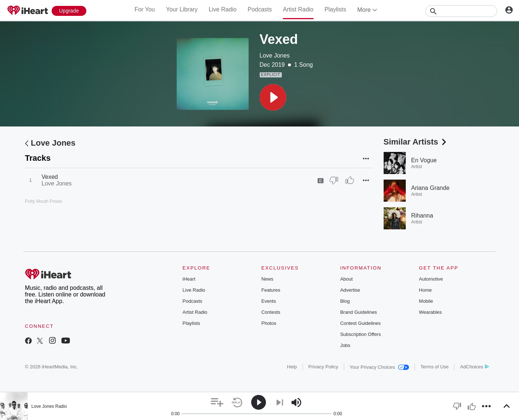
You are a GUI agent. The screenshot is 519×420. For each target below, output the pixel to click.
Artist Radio (298, 9)
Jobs (345, 345)
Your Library (182, 9)
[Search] (461, 11)
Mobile (426, 301)
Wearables (430, 312)
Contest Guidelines (360, 323)
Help (292, 367)
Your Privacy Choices (379, 367)
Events (269, 301)
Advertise (350, 290)
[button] (273, 97)
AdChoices (474, 367)
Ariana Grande (430, 188)
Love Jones (275, 55)
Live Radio (223, 9)
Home (425, 290)
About (346, 279)
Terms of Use (435, 367)
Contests (271, 312)
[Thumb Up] (350, 180)
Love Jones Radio (49, 406)
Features (271, 290)
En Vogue (424, 160)
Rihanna (422, 216)
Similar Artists (416, 142)
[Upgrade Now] (69, 11)
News (267, 279)
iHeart (189, 279)
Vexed (50, 177)
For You (145, 9)
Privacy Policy (323, 367)
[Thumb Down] (334, 180)
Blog (345, 301)
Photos (269, 323)
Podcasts (260, 9)
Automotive (431, 279)
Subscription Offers (360, 334)
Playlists (335, 9)
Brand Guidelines (359, 312)
